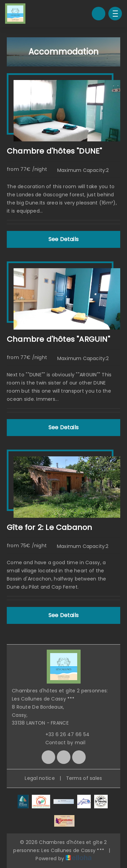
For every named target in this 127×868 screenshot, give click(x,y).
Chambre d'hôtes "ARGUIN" (58, 339)
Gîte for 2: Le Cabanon (49, 527)
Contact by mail (61, 743)
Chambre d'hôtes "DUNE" (54, 151)
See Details (63, 239)
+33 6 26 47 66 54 (64, 734)
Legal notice (40, 778)
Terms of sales (84, 778)
